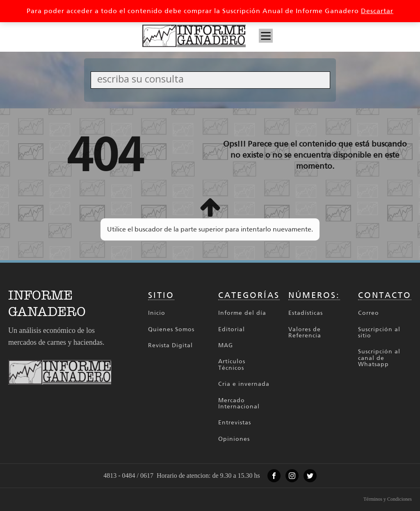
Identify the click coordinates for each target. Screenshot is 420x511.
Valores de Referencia (305, 333)
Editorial (232, 329)
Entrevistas (235, 423)
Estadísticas (306, 313)
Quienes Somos (171, 329)
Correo (369, 313)
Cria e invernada (244, 384)
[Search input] (212, 79)
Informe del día (242, 313)
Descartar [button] (377, 11)
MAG (226, 345)
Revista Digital (170, 345)
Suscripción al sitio (379, 333)
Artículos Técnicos (232, 365)
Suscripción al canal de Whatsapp (379, 358)
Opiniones (234, 439)
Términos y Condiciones (388, 499)
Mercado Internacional (239, 404)
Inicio (157, 313)
